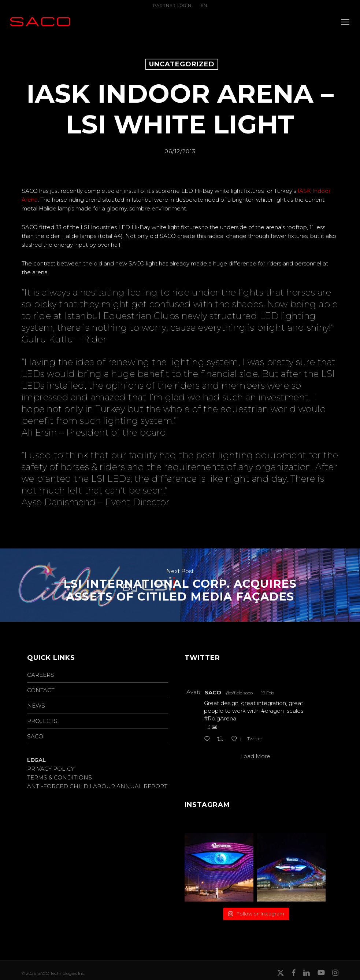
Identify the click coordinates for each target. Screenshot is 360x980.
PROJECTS (42, 721)
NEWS (36, 706)
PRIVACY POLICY (51, 769)
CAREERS (41, 675)
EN (204, 5)
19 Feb (268, 693)
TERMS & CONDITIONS (60, 777)
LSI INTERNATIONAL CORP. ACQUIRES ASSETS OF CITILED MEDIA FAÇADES (180, 585)
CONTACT (41, 690)
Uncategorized (182, 64)
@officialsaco (239, 693)
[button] (345, 22)
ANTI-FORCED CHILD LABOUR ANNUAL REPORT (97, 786)
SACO (35, 736)
